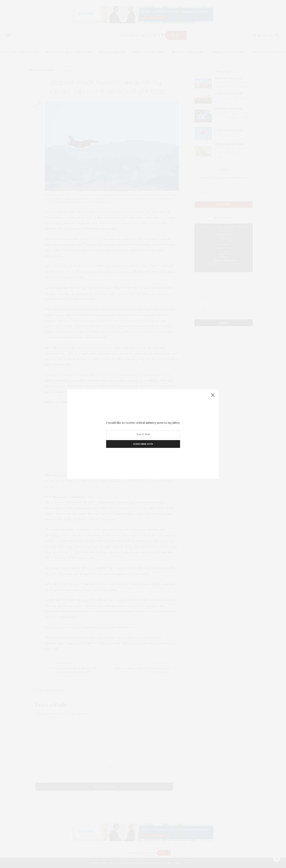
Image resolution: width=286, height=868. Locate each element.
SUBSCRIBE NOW (143, 444)
